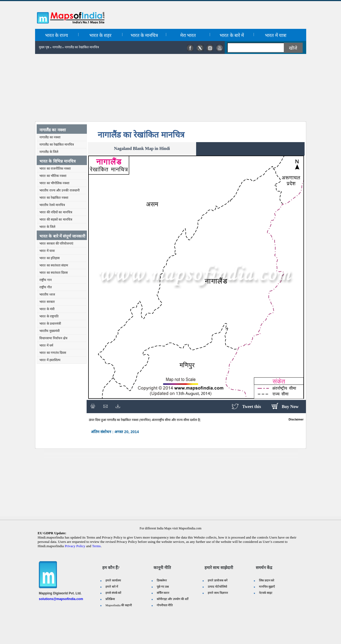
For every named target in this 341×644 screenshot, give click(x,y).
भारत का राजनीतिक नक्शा (55, 169)
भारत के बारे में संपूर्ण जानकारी (62, 236)
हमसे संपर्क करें (114, 593)
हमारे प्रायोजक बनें (218, 580)
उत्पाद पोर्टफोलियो (217, 587)
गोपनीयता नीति (165, 605)
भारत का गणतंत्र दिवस (53, 353)
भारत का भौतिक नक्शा (53, 176)
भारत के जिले (47, 227)
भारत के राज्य (57, 35)
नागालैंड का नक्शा (52, 130)
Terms (96, 546)
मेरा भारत (188, 35)
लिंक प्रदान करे (267, 580)
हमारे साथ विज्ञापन (218, 593)
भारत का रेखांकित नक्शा (54, 198)
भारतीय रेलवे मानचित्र (52, 205)
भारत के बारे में (232, 35)
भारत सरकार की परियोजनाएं (56, 244)
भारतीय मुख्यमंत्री (49, 331)
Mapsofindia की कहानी (119, 605)
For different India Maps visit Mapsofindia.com (170, 528)
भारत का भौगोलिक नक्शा (54, 183)
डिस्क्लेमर (162, 580)
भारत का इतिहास (50, 258)
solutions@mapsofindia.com (61, 599)
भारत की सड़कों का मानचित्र (56, 220)
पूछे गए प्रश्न (163, 587)
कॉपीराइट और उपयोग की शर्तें (173, 599)
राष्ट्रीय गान (45, 280)
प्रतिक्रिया (110, 599)
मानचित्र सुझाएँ (267, 587)
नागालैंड (57, 47)
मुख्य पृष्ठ (44, 47)
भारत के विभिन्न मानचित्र (57, 161)
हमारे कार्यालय (113, 580)
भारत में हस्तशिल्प (50, 360)
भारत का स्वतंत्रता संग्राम (54, 265)
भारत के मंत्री (47, 309)
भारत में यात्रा (276, 35)
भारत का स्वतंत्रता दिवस (54, 273)
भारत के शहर (100, 35)
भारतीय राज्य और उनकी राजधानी (59, 190)
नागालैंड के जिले (49, 152)
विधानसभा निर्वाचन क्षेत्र (53, 338)
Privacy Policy (75, 546)
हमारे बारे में (112, 587)
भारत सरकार (47, 302)
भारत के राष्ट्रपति (49, 316)
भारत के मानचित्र (144, 35)
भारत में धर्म (46, 345)
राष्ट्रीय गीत (45, 287)
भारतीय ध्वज (47, 294)
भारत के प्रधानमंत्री (50, 324)
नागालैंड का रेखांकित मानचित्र (57, 145)
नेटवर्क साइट (266, 593)
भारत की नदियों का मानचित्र (56, 212)
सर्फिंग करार (163, 593)
